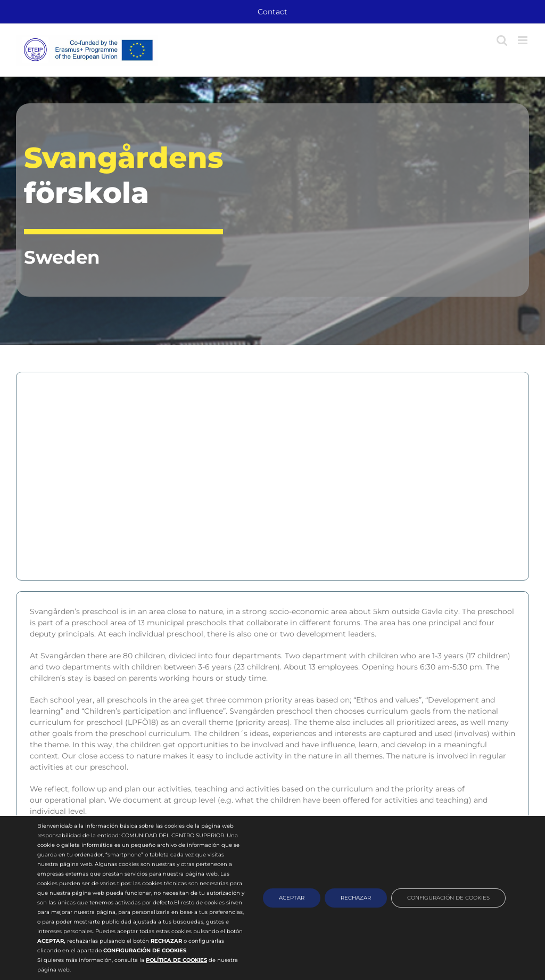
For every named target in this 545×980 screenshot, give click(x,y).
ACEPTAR (292, 898)
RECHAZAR (356, 898)
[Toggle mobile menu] (523, 40)
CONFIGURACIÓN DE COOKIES (448, 898)
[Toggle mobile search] (502, 40)
